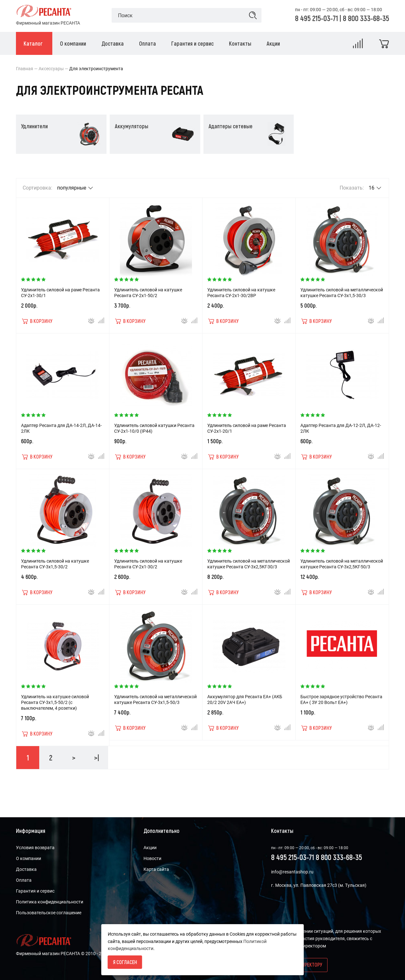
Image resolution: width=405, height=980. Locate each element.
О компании (29, 858)
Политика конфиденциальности (50, 902)
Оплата (24, 880)
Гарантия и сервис (35, 891)
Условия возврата (35, 848)
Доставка (26, 869)
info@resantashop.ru (292, 872)
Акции (150, 848)
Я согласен (125, 962)
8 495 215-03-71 (317, 18)
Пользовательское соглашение (49, 913)
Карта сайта (156, 869)
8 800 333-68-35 (366, 18)
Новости (152, 858)
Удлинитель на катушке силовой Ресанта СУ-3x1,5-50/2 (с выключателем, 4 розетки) (55, 702)
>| (97, 757)
